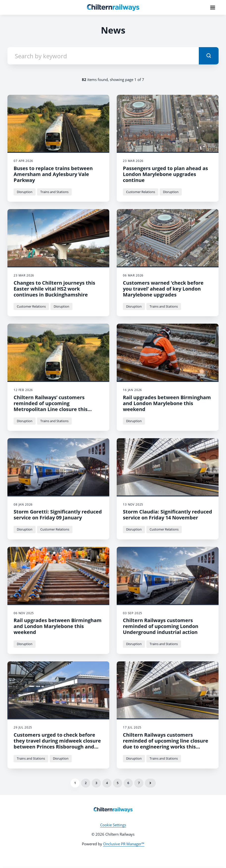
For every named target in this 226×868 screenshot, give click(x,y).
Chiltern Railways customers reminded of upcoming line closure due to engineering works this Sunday (166, 744)
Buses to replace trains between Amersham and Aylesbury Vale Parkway (53, 174)
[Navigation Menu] (213, 7)
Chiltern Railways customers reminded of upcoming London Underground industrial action (161, 626)
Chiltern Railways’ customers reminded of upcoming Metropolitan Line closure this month (51, 406)
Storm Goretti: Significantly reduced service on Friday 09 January (58, 515)
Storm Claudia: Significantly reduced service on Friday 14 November (168, 515)
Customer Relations (141, 192)
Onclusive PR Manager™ (124, 844)
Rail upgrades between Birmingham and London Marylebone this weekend (167, 403)
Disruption (25, 192)
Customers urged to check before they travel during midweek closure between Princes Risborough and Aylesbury (57, 744)
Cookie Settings (113, 825)
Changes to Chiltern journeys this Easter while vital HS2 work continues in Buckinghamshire (54, 289)
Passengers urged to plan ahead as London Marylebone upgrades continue (165, 174)
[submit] (209, 56)
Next (150, 783)
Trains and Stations (54, 192)
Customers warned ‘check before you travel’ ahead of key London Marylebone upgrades (163, 289)
